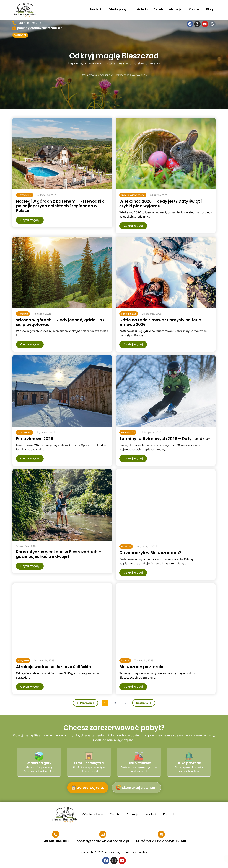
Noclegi (96, 9)
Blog (209, 9)
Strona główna (89, 75)
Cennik (158, 9)
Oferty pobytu (120, 9)
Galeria (142, 9)
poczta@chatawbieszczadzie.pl (40, 28)
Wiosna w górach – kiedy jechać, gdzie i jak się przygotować (60, 322)
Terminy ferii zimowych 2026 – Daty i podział (164, 439)
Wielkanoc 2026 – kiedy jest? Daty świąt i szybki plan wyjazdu (161, 204)
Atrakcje (176, 9)
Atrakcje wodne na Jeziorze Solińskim (54, 667)
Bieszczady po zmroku (142, 667)
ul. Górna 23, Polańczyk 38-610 (161, 841)
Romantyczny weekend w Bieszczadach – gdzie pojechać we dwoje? (59, 554)
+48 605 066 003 (29, 23)
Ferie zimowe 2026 (35, 439)
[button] (25, 195)
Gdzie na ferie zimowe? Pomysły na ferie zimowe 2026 (160, 322)
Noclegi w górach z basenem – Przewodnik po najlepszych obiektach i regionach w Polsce (60, 206)
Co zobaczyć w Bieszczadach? (150, 553)
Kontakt (195, 9)
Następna (142, 703)
